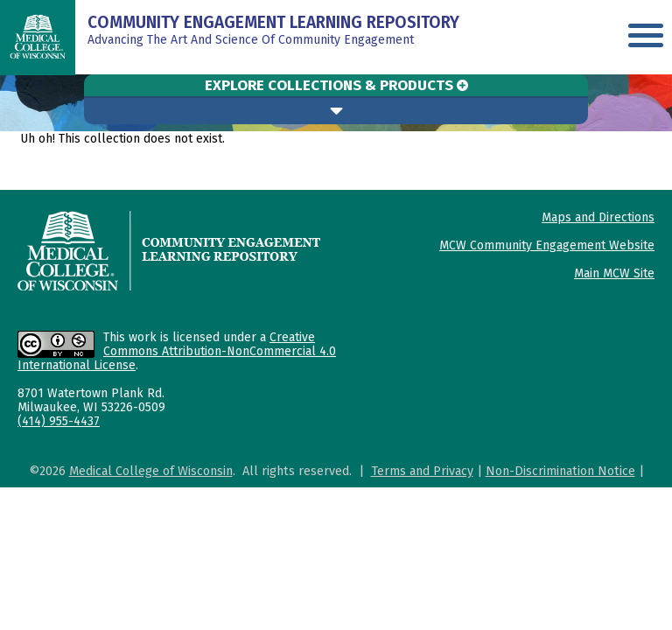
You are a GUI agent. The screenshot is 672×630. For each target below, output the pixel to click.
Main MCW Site (614, 273)
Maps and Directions (598, 217)
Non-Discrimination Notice (560, 471)
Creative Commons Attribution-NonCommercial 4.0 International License (177, 351)
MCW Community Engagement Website (547, 245)
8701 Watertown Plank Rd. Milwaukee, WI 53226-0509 (91, 400)
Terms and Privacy (422, 471)
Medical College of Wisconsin (151, 471)
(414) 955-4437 (59, 421)
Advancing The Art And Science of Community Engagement (273, 32)
